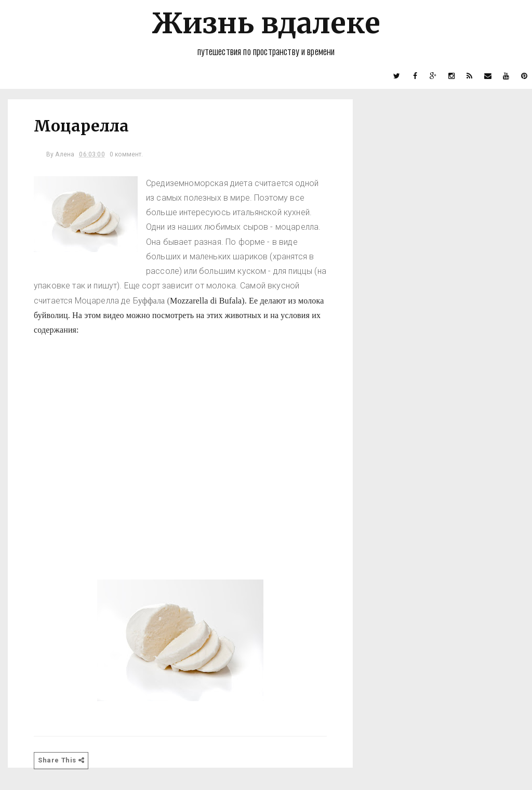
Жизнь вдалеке (266, 23)
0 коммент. (127, 154)
